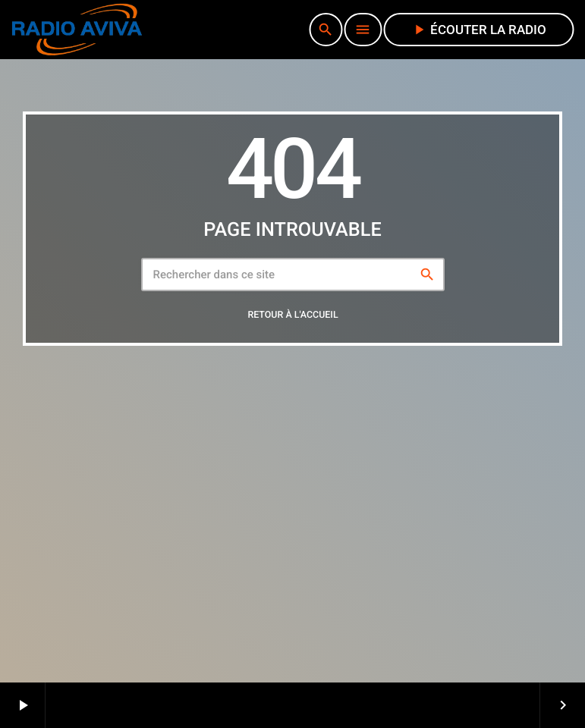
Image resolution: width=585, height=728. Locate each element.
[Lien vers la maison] (77, 30)
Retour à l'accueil (292, 315)
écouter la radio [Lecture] (478, 30)
